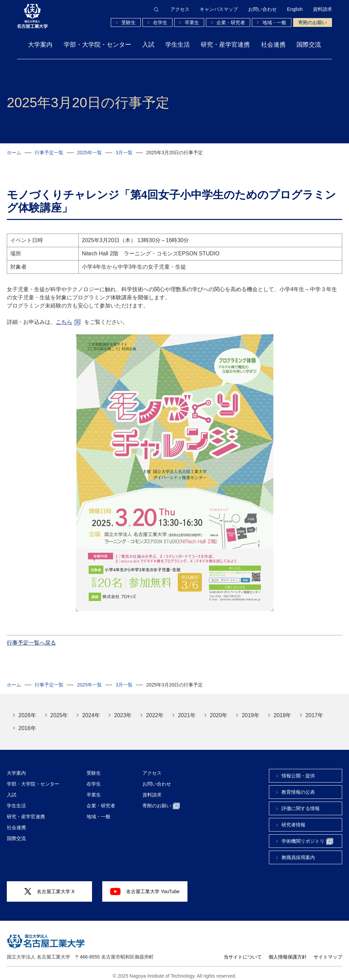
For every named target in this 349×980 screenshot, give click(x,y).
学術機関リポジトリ (307, 836)
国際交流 (309, 45)
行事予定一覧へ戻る (31, 638)
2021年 (187, 710)
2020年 (219, 710)
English (295, 9)
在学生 (160, 22)
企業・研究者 (231, 22)
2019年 (251, 710)
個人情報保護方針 (288, 952)
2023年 (123, 710)
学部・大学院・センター (97, 45)
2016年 (27, 723)
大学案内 (40, 45)
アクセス (180, 9)
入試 (148, 45)
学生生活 (178, 45)
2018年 (283, 710)
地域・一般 (274, 22)
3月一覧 (124, 153)
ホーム (14, 153)
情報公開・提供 (298, 771)
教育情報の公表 (298, 787)
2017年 (314, 710)
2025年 (59, 710)
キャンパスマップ (219, 9)
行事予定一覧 (49, 153)
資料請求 (322, 9)
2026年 (27, 710)
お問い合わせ (262, 9)
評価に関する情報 (301, 803)
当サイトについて (243, 952)
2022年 (155, 710)
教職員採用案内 (298, 852)
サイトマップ (328, 952)
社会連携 (273, 45)
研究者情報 (293, 820)
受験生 (128, 22)
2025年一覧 (89, 153)
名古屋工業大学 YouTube (145, 886)
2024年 (91, 710)
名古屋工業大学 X (49, 887)
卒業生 (192, 22)
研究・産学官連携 (225, 45)
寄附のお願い (313, 22)
